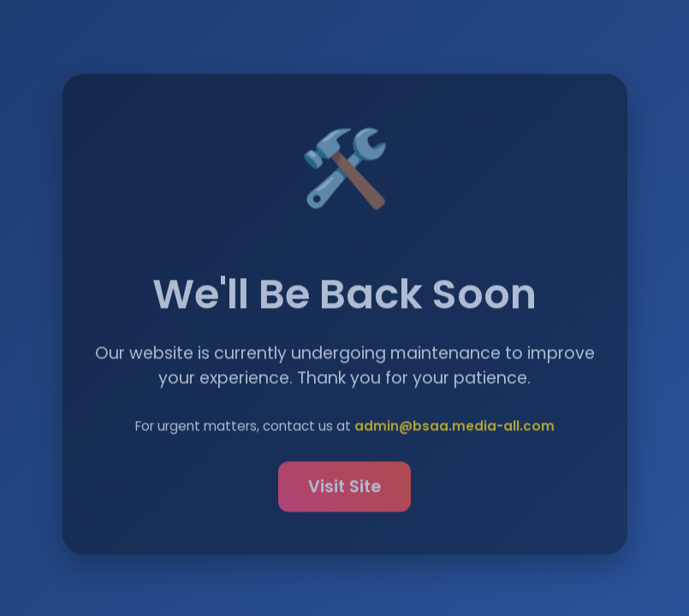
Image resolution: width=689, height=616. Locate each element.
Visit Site (344, 489)
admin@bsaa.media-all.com (454, 428)
